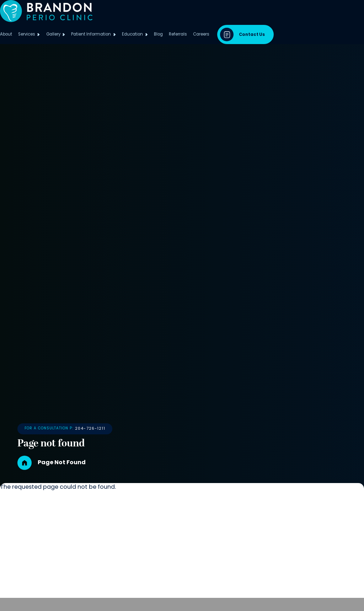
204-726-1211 (133, 439)
